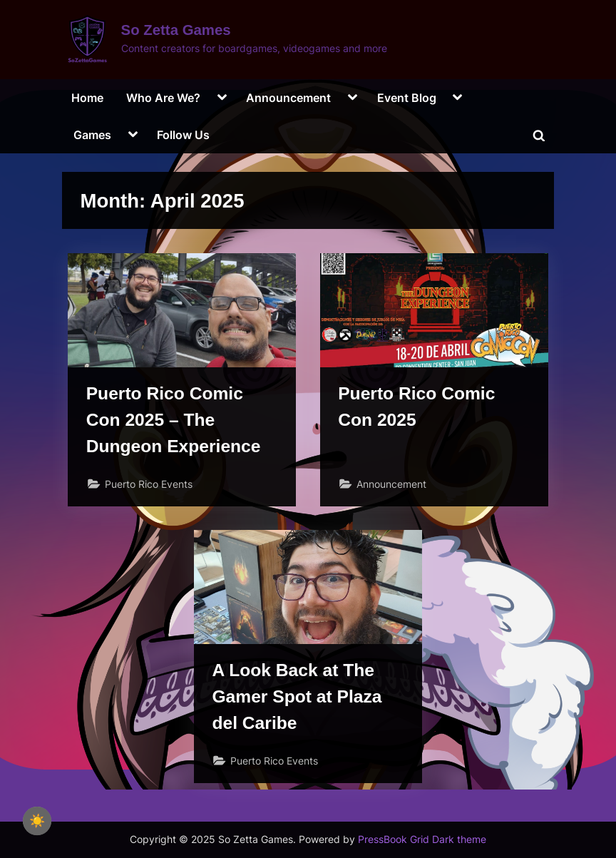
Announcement (288, 98)
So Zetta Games (176, 30)
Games (92, 135)
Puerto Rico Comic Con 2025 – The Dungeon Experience (174, 420)
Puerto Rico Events (149, 485)
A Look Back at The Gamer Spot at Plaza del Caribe (298, 699)
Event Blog (407, 98)
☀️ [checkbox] (37, 821)
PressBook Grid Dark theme (422, 839)
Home (87, 98)
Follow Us (183, 135)
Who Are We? (163, 98)
